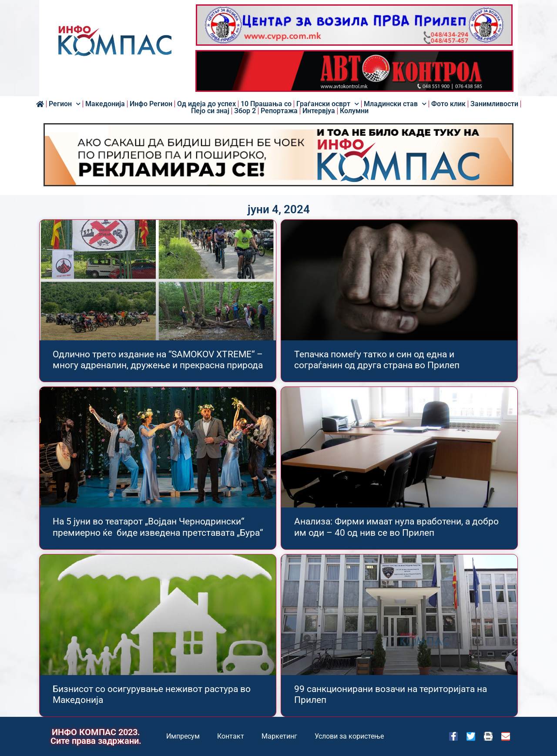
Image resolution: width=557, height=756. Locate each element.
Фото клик (448, 104)
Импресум (183, 736)
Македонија (105, 104)
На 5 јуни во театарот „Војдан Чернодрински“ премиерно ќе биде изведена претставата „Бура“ (158, 527)
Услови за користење (349, 736)
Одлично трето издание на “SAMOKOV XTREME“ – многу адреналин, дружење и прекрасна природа (158, 360)
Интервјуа (319, 111)
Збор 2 (245, 111)
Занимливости (494, 104)
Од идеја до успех (206, 104)
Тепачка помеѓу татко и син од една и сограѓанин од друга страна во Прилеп (377, 360)
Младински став (395, 104)
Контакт (231, 736)
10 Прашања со (266, 104)
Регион (65, 104)
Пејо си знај (210, 111)
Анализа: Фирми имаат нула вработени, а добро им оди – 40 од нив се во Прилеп (396, 527)
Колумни (354, 111)
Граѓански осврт (328, 104)
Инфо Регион (151, 104)
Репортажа (279, 111)
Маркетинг (279, 736)
